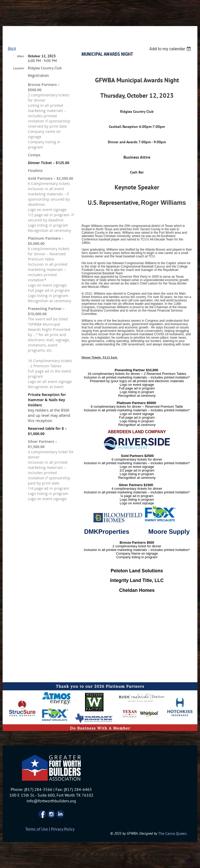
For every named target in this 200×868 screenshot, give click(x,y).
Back (12, 48)
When (20, 56)
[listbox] (171, 49)
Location (18, 68)
